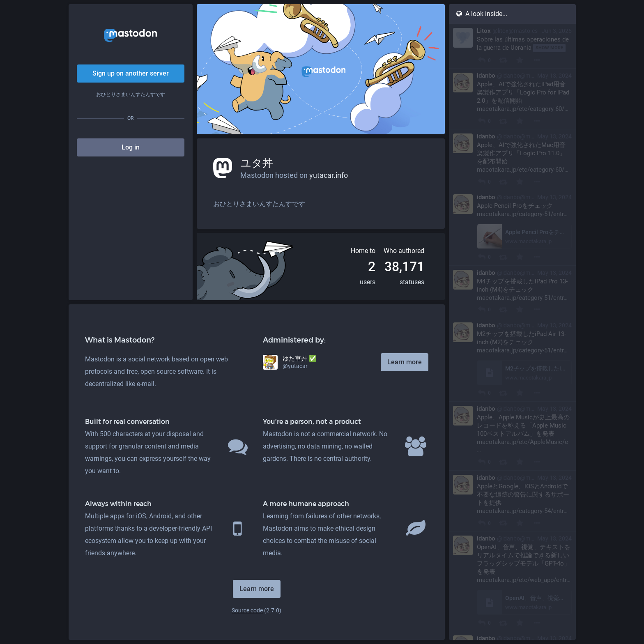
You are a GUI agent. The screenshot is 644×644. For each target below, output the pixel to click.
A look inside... (481, 14)
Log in (131, 147)
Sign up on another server (131, 73)
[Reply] (482, 60)
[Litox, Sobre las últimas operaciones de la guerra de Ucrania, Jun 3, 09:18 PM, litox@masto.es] (512, 46)
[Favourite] (520, 60)
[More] (537, 60)
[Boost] (503, 60)
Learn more (405, 362)
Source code (247, 610)
